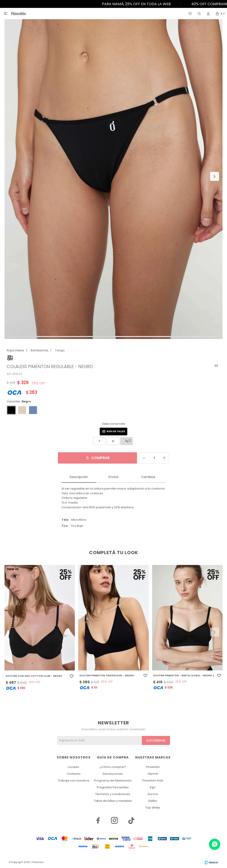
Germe (153, 774)
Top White (153, 808)
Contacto (74, 774)
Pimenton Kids (153, 780)
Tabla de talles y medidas (113, 801)
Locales (73, 767)
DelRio (153, 801)
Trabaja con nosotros (73, 780)
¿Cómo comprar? (113, 767)
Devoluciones (113, 774)
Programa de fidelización (113, 780)
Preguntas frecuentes (113, 787)
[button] (199, 14)
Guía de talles (116, 431)
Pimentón (153, 767)
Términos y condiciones (113, 794)
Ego (153, 787)
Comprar (100, 458)
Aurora (153, 794)
